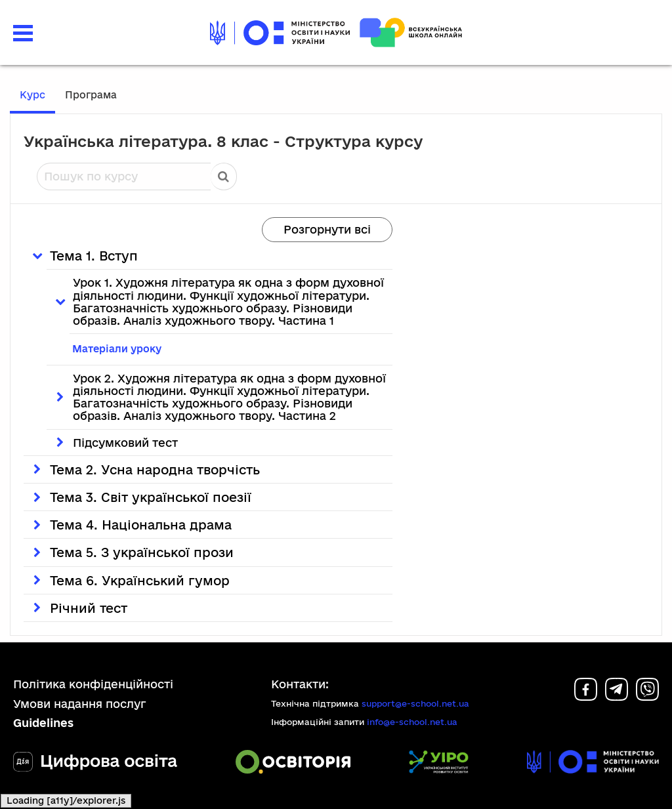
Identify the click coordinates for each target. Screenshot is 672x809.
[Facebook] (586, 696)
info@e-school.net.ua (412, 722)
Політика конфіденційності (93, 684)
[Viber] (647, 696)
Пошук (224, 176)
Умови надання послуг (80, 704)
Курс (32, 95)
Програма (91, 95)
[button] (23, 31)
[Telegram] (617, 696)
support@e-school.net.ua (415, 703)
